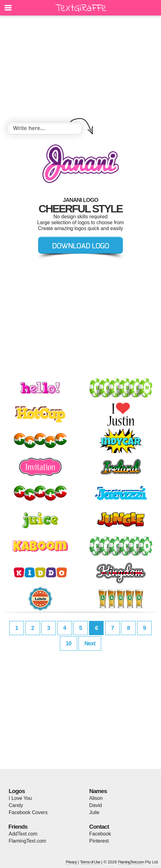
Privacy (71, 862)
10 (69, 643)
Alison (96, 798)
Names (98, 791)
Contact (99, 827)
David (96, 805)
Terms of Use (90, 862)
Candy (16, 805)
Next (90, 643)
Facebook (100, 834)
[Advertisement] (80, 70)
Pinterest (99, 841)
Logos (17, 791)
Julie (94, 812)
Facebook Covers (28, 812)
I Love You (20, 798)
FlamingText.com (27, 841)
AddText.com (23, 834)
